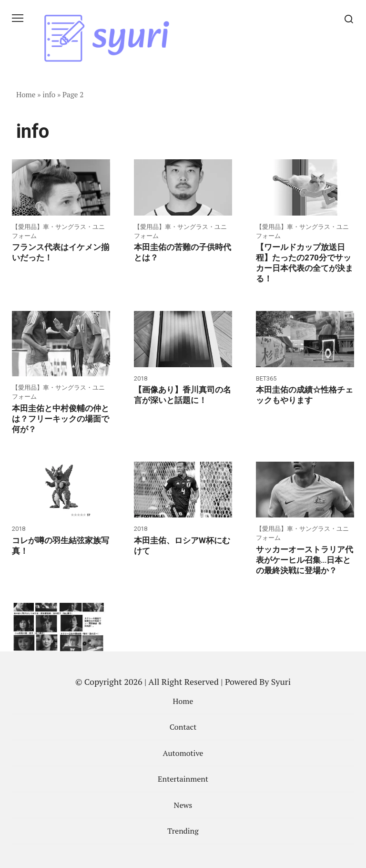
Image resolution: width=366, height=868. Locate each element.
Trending (183, 831)
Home (26, 94)
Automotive (183, 753)
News (183, 805)
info (49, 94)
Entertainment (183, 779)
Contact (183, 727)
